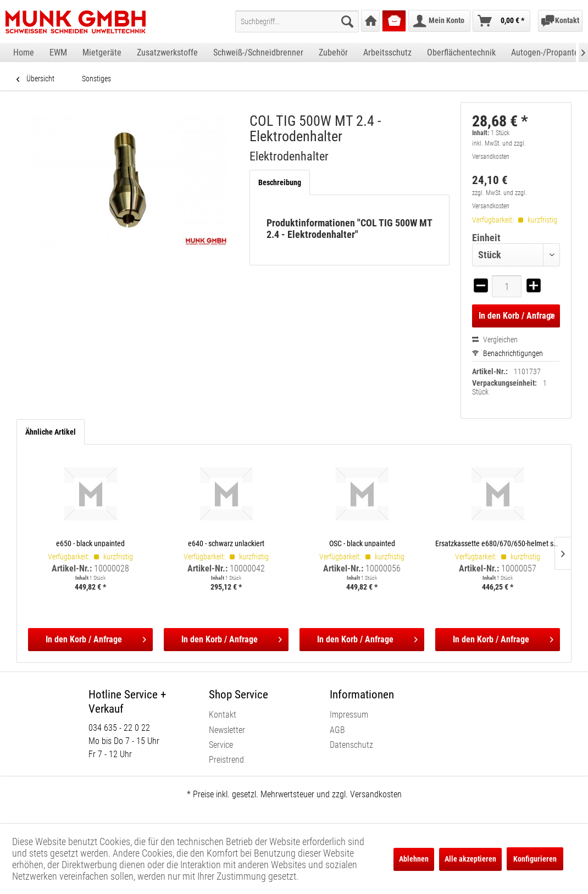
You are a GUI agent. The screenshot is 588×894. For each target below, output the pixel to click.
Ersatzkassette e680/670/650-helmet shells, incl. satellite (498, 543)
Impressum (349, 715)
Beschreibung (280, 182)
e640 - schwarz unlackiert (226, 543)
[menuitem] (297, 21)
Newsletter (227, 730)
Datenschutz (351, 745)
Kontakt (223, 715)
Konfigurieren (535, 859)
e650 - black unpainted (90, 543)
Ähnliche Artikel (51, 432)
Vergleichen (495, 340)
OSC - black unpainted (362, 543)
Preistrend (226, 760)
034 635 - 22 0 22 (119, 728)
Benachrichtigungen (507, 353)
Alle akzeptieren (470, 859)
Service (221, 745)
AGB (337, 730)
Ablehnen (414, 859)
